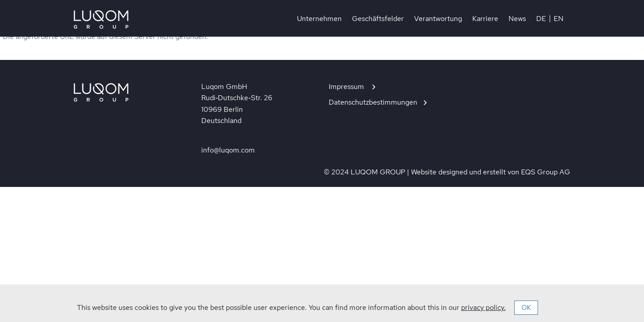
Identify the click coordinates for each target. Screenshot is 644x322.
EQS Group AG (546, 172)
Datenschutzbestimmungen (373, 102)
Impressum (347, 87)
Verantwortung (438, 19)
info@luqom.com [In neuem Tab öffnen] (228, 150)
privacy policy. (483, 307)
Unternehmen (319, 19)
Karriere (485, 19)
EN (559, 19)
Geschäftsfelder (378, 19)
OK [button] (526, 308)
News (517, 19)
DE (541, 19)
